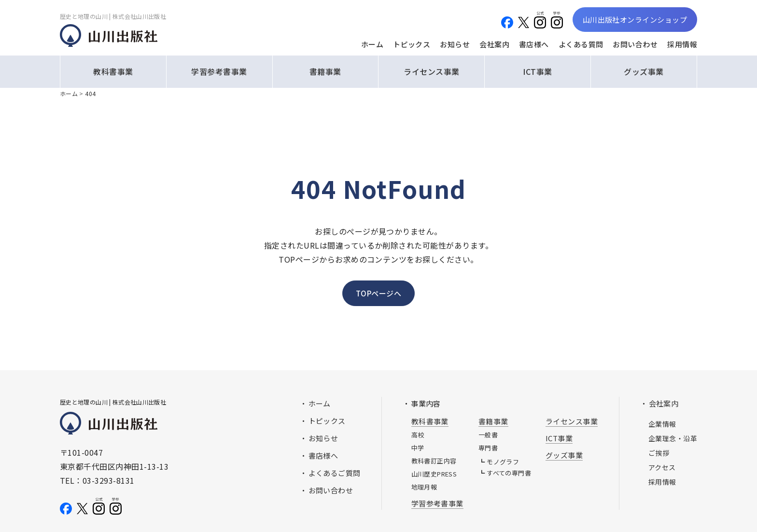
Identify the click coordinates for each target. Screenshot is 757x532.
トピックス (412, 44)
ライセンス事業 (431, 71)
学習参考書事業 (219, 71)
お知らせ (455, 44)
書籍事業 (325, 71)
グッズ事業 (644, 71)
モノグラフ (503, 462)
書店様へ (534, 44)
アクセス (662, 467)
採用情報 (682, 44)
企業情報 (662, 424)
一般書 (488, 435)
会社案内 (494, 44)
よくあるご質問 (335, 473)
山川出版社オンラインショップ (635, 20)
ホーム (372, 44)
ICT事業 (537, 71)
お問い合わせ (635, 44)
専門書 (488, 448)
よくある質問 (581, 44)
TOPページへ (378, 293)
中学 (418, 448)
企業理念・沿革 (673, 438)
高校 (418, 435)
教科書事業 (113, 71)
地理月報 (424, 487)
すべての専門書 (509, 473)
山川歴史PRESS (434, 474)
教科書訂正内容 (434, 461)
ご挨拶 (659, 453)
